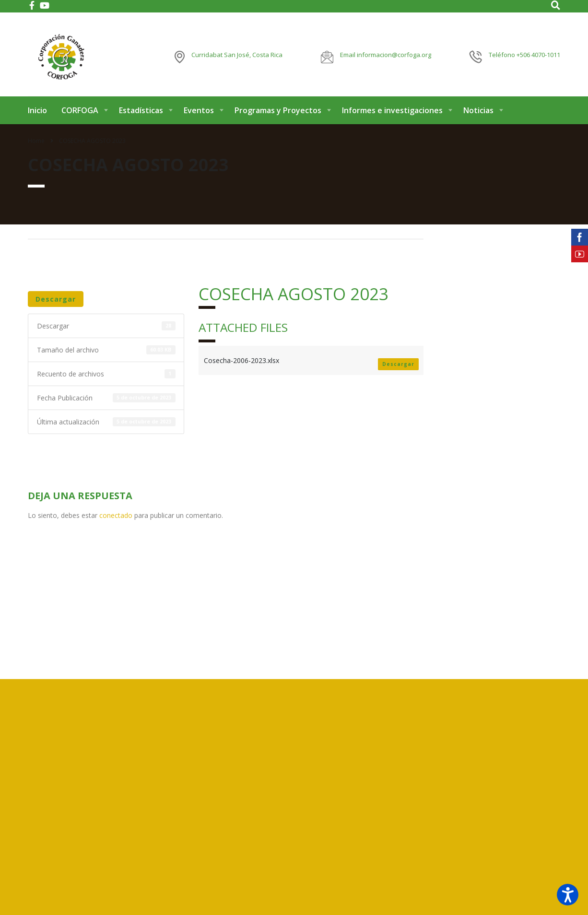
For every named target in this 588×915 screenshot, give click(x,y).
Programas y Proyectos (278, 114)
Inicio (37, 114)
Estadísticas (141, 114)
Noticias (478, 114)
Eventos (199, 114)
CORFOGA (80, 114)
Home (36, 145)
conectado (116, 519)
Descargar (56, 303)
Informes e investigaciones (392, 114)
